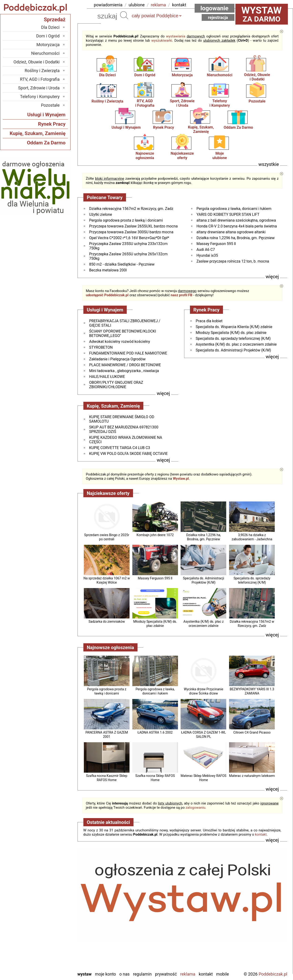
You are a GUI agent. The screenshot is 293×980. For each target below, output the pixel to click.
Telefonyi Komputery (220, 103)
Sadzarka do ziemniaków (107, 622)
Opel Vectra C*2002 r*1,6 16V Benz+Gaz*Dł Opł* (129, 238)
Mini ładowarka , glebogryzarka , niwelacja (124, 371)
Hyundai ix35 (207, 255)
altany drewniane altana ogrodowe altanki (231, 232)
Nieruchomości (220, 75)
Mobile (223, 974)
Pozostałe (257, 101)
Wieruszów (50, 961)
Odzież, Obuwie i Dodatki (37, 62)
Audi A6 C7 (206, 250)
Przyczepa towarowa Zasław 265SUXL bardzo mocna (134, 226)
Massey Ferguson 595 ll (216, 244)
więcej (272, 277)
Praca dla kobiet (209, 321)
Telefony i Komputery (40, 97)
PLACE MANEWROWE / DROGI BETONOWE (125, 365)
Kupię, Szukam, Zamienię (201, 129)
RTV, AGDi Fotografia (145, 103)
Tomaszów (50, 942)
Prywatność (166, 974)
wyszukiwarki (162, 40)
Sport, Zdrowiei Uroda (182, 103)
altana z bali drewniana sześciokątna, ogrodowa (236, 220)
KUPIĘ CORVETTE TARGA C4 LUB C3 (120, 448)
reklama (158, 5)
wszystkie (269, 164)
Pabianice (51, 923)
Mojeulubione (220, 156)
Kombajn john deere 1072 (155, 535)
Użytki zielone (101, 214)
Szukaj (124, 15)
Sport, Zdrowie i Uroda (39, 88)
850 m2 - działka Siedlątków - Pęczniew (122, 264)
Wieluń (54, 955)
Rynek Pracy (163, 127)
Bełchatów (51, 891)
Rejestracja (218, 17)
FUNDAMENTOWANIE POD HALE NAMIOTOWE (128, 353)
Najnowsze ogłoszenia (145, 156)
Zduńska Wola (48, 967)
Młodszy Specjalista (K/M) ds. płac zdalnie (231, 333)
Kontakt (206, 974)
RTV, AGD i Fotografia (40, 79)
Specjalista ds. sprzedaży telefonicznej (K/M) (233, 338)
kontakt (179, 5)
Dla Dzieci (107, 75)
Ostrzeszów (50, 917)
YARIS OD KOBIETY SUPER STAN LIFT (228, 214)
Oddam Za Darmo (238, 127)
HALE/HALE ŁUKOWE (107, 377)
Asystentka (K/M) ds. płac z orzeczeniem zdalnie (236, 344)
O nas (125, 974)
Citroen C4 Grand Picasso (252, 732)
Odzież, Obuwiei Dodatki (257, 77)
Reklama (188, 974)
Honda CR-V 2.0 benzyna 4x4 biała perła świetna (237, 226)
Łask (56, 898)
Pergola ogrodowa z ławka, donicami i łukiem (234, 209)
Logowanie (215, 8)
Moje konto (105, 974)
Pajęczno (52, 929)
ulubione (137, 5)
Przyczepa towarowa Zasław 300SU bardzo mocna (131, 232)
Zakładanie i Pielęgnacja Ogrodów (117, 359)
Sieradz (53, 936)
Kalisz (54, 910)
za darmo (262, 14)
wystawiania (176, 36)
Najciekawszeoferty (182, 156)
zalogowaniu (195, 808)
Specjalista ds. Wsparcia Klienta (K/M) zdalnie (234, 327)
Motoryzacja (182, 75)
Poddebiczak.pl (273, 974)
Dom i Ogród (145, 75)
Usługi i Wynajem (126, 127)
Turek (55, 948)
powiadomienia (108, 5)
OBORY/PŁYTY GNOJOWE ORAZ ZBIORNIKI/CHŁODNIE (116, 385)
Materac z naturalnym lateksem (252, 776)
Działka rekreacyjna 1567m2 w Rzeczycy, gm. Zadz (131, 209)
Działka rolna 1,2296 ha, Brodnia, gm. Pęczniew (236, 238)
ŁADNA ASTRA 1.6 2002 (155, 732)
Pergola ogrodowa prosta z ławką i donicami (126, 220)
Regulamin (142, 974)
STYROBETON (101, 347)
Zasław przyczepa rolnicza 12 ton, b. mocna (233, 261)
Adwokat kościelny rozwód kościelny (120, 342)
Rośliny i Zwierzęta (108, 101)
